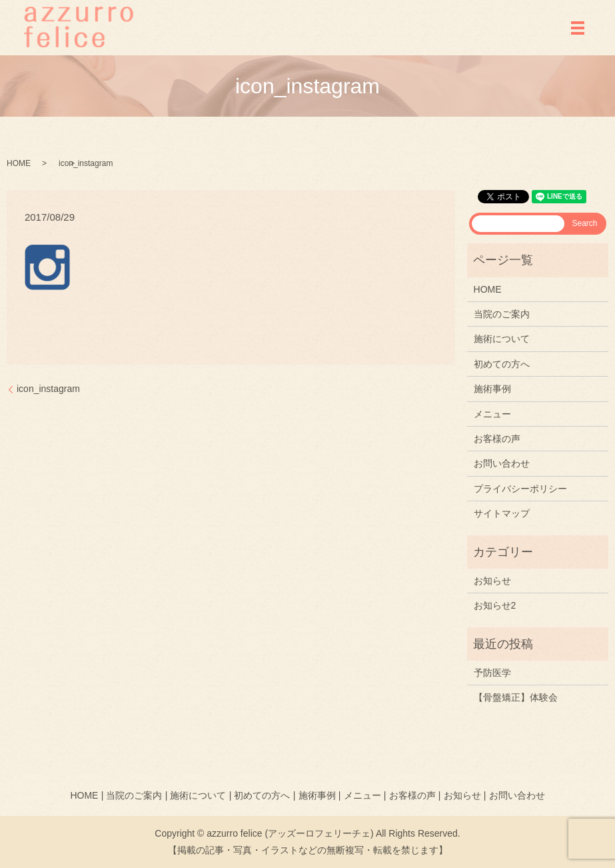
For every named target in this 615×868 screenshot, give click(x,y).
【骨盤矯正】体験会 (516, 697)
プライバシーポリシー (520, 489)
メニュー (492, 414)
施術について (502, 339)
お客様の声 (497, 439)
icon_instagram (48, 389)
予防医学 (492, 673)
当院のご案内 (502, 314)
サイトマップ (502, 513)
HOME (19, 163)
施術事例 (492, 389)
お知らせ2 (495, 605)
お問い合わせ (502, 463)
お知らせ (492, 581)
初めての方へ (502, 364)
